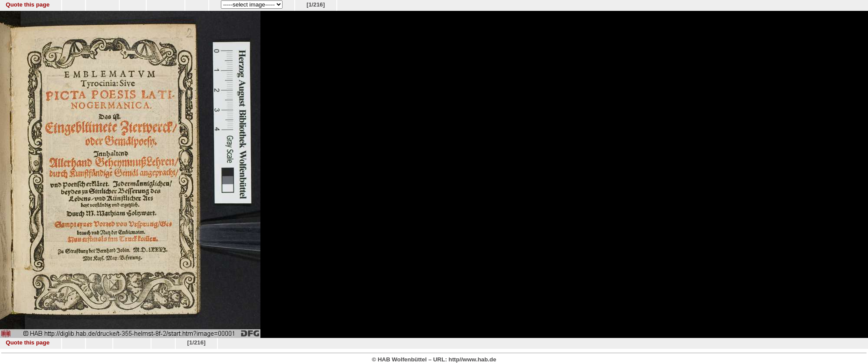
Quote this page (28, 5)
